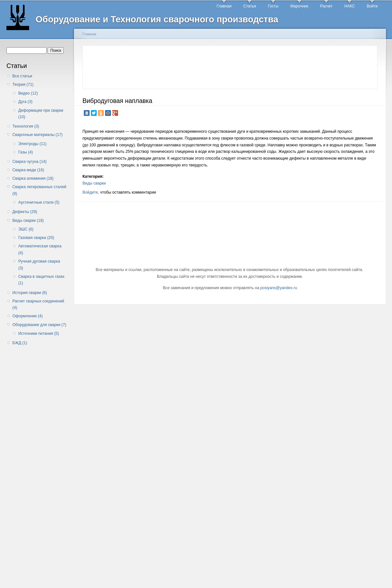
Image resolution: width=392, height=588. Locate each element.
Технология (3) (26, 126)
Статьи (250, 6)
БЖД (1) (20, 343)
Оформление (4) (27, 316)
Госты (273, 6)
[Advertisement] (38, 452)
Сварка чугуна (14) (29, 162)
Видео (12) (28, 93)
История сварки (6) (30, 293)
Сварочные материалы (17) (37, 135)
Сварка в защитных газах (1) (41, 280)
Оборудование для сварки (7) (39, 325)
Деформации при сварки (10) (41, 114)
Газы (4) (25, 152)
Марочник (299, 6)
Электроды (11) (32, 144)
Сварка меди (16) (28, 170)
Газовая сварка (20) (36, 238)
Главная (224, 6)
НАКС (350, 6)
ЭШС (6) (26, 229)
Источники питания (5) (38, 334)
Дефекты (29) (25, 212)
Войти (372, 6)
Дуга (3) (25, 102)
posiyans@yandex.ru (279, 288)
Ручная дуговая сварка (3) (39, 265)
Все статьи (22, 76)
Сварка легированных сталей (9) (39, 190)
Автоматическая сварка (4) (40, 249)
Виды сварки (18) (28, 220)
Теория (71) (23, 85)
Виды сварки (94, 183)
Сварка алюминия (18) (33, 178)
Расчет (326, 6)
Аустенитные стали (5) (39, 202)
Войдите (90, 192)
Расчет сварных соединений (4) (38, 305)
